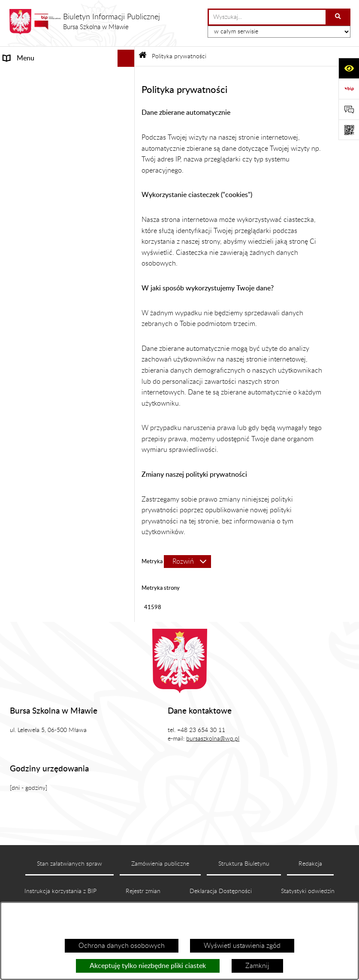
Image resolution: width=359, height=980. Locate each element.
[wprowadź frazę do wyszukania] (267, 17)
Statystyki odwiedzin (308, 891)
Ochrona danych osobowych (122, 946)
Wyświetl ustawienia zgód (242, 946)
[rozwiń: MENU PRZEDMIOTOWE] (128, 76)
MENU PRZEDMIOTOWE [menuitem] (42, 75)
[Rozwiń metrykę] (187, 562)
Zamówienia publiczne (160, 864)
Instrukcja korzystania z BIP (60, 891)
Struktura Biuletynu (244, 864)
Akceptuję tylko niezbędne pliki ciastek (148, 966)
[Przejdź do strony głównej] (84, 22)
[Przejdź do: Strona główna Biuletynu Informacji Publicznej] (143, 56)
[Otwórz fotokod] (349, 130)
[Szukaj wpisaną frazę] (339, 17)
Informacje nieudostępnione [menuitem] (45, 93)
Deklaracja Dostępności (221, 891)
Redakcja (310, 864)
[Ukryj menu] (126, 58)
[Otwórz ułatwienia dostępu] (349, 68)
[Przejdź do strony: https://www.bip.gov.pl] (349, 89)
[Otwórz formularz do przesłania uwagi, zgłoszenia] (349, 109)
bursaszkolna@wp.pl (213, 739)
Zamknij (257, 966)
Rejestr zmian (143, 891)
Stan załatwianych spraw (69, 864)
